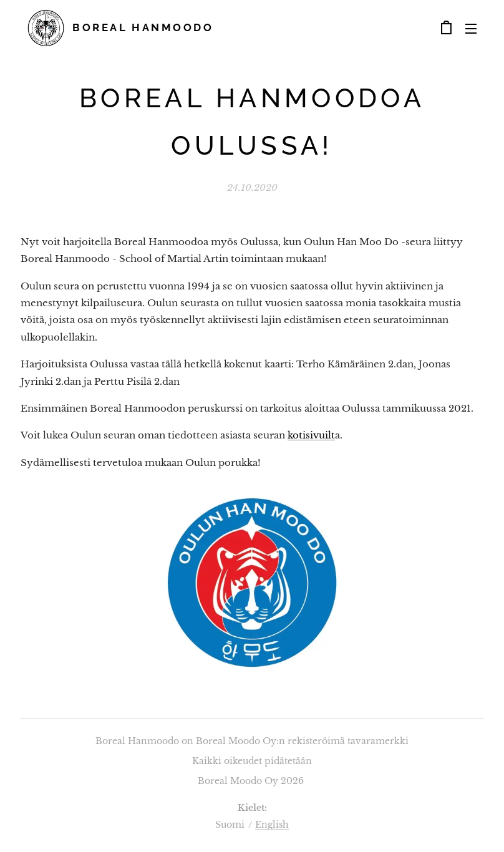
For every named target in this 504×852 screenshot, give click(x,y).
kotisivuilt (311, 435)
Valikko (471, 29)
